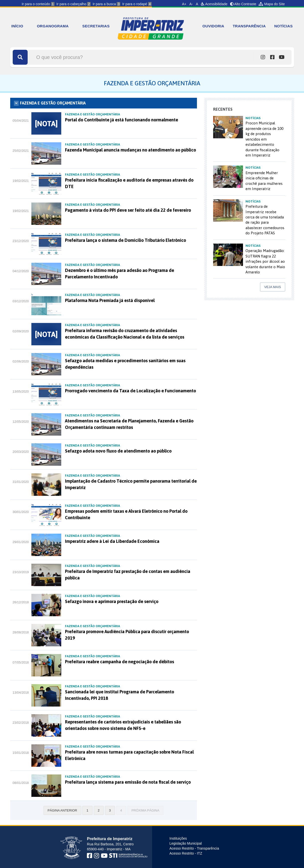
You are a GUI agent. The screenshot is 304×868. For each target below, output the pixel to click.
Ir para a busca (106, 4)
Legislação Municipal (186, 843)
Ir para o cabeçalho (74, 4)
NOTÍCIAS (283, 26)
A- (191, 4)
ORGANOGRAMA (53, 26)
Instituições (178, 838)
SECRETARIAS (96, 26)
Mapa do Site (272, 4)
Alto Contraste (243, 4)
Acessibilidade (214, 4)
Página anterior (62, 810)
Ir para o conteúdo (38, 4)
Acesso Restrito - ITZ (186, 853)
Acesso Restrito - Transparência (194, 848)
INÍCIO (17, 26)
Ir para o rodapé (137, 4)
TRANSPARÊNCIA (249, 26)
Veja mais (273, 287)
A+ (184, 4)
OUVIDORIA (213, 26)
